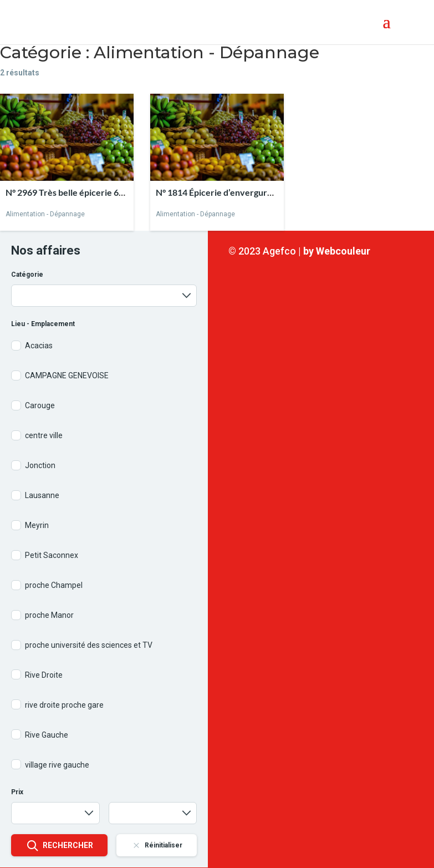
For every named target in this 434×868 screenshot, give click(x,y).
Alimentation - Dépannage (45, 214)
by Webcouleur (337, 251)
